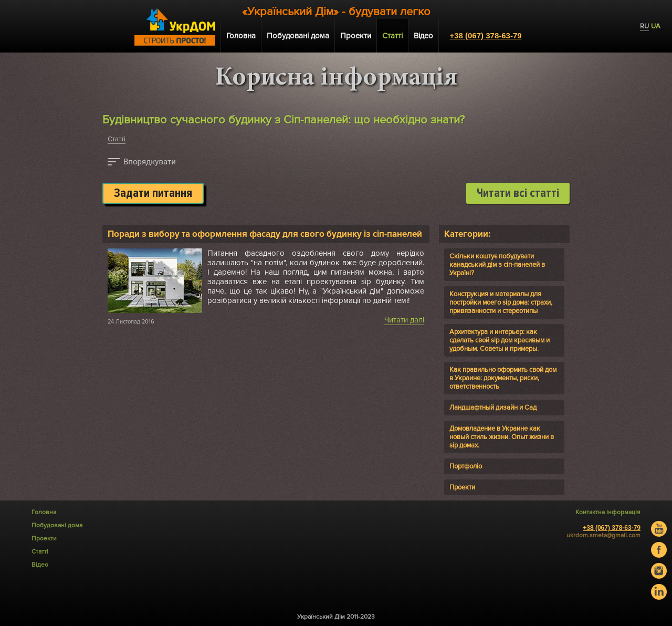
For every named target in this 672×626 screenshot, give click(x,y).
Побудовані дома (298, 36)
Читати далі (404, 320)
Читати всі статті (518, 193)
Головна (241, 36)
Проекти (356, 36)
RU (644, 26)
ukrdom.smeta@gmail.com (603, 535)
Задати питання (153, 193)
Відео (423, 36)
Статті (117, 139)
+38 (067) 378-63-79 (485, 35)
